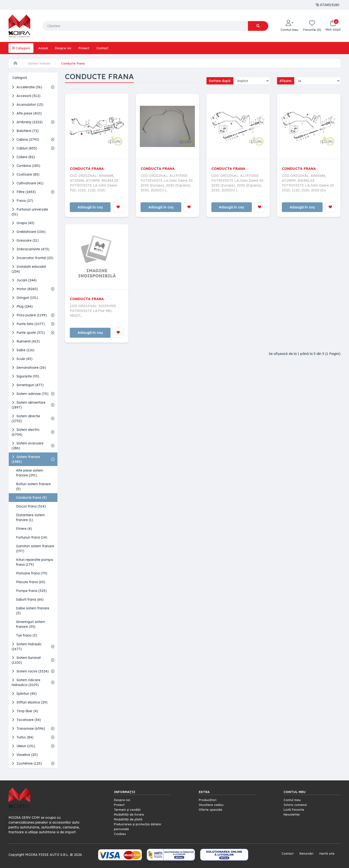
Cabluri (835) (24, 148)
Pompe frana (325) (31, 591)
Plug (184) (22, 306)
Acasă (44, 48)
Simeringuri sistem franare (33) (31, 624)
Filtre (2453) (24, 192)
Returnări (305, 853)
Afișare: (286, 81)
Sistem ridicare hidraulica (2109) (26, 682)
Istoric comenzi (296, 805)
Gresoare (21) (25, 240)
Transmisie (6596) (28, 729)
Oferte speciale (211, 810)
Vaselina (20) (25, 755)
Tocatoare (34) (26, 720)
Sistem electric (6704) (26, 432)
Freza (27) (22, 201)
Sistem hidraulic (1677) (27, 647)
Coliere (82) (23, 157)
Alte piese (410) (27, 113)
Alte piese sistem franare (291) (30, 473)
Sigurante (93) (25, 376)
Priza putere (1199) (29, 315)
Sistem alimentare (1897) (28, 405)
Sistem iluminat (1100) (26, 660)
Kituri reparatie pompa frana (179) (35, 562)
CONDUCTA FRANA (88, 168)
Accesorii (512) (26, 96)
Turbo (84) (23, 737)
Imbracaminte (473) (31, 249)
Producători (208, 800)
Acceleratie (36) (27, 87)
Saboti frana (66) (30, 599)
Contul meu (293, 800)
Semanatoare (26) (29, 368)
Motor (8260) (25, 289)
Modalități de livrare (130, 814)
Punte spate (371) (28, 333)
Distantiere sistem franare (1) (30, 517)
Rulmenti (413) (26, 341)
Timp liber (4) (25, 711)
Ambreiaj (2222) (27, 122)
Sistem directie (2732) (26, 418)
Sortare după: (220, 81)
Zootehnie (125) (27, 763)
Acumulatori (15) (28, 105)
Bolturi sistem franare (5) (33, 486)
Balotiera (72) (25, 131)
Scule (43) (22, 359)
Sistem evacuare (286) (28, 446)
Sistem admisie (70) (30, 394)
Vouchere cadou (212, 805)
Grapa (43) (23, 223)
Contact (107, 48)
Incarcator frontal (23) (32, 258)
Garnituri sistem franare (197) (35, 549)
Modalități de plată (129, 819)
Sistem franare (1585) (26, 459)
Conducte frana (75, 63)
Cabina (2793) (25, 139)
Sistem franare (40, 63)
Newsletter (292, 814)
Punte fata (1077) (28, 324)
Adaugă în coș (90, 207)
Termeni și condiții (128, 810)
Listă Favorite (295, 810)
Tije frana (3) (27, 635)
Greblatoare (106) (29, 232)
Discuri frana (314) (31, 506)
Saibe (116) (23, 350)
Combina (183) (26, 166)
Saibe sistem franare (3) (33, 611)
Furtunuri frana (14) (32, 537)
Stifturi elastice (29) (30, 702)
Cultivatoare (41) (28, 183)
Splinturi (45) (24, 694)
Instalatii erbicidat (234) (29, 269)
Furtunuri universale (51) (30, 212)
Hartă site (326, 853)
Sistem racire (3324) (30, 671)
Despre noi (65, 48)
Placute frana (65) (31, 582)
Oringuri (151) (25, 298)
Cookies (120, 834)
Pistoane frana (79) (32, 573)
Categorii (21, 48)
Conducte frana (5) (31, 498)
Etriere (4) (24, 529)
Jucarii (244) (24, 280)
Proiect (87, 48)
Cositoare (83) (26, 174)
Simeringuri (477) (28, 385)
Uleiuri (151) (23, 746)
